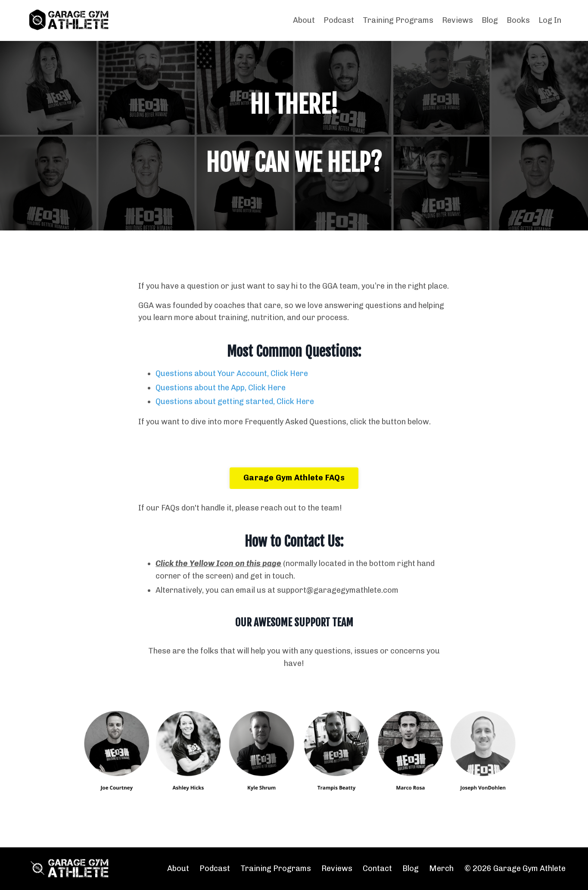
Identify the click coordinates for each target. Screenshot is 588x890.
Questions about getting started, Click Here (235, 401)
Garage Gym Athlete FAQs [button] (294, 478)
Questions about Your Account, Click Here (232, 373)
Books (518, 20)
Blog (490, 20)
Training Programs (398, 20)
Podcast (339, 20)
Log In (550, 20)
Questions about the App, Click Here (221, 388)
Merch (441, 868)
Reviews (457, 20)
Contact (377, 868)
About (304, 20)
